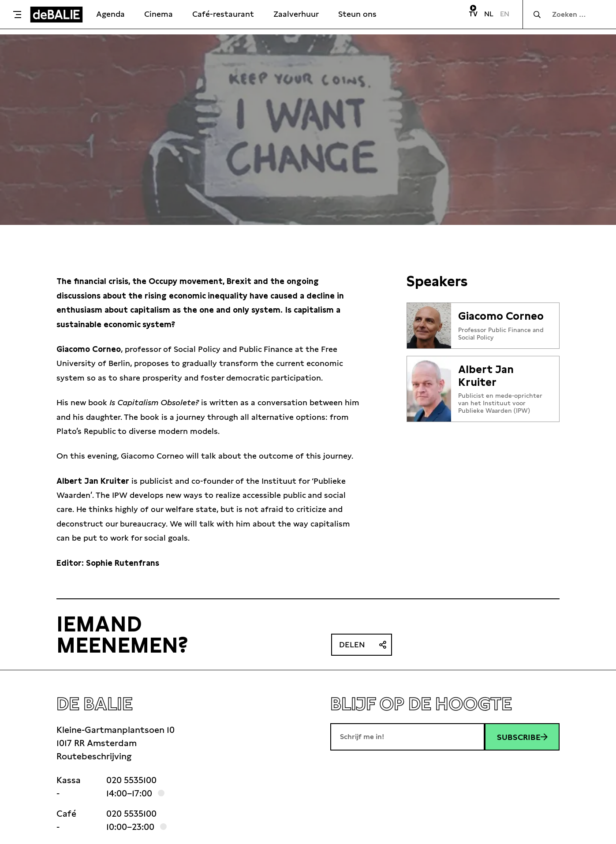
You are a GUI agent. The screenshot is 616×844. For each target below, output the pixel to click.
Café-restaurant (223, 14)
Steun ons (357, 14)
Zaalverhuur (296, 14)
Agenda (110, 14)
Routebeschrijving (94, 756)
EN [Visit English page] (505, 14)
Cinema (159, 14)
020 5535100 (131, 780)
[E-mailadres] (407, 737)
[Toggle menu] (17, 15)
